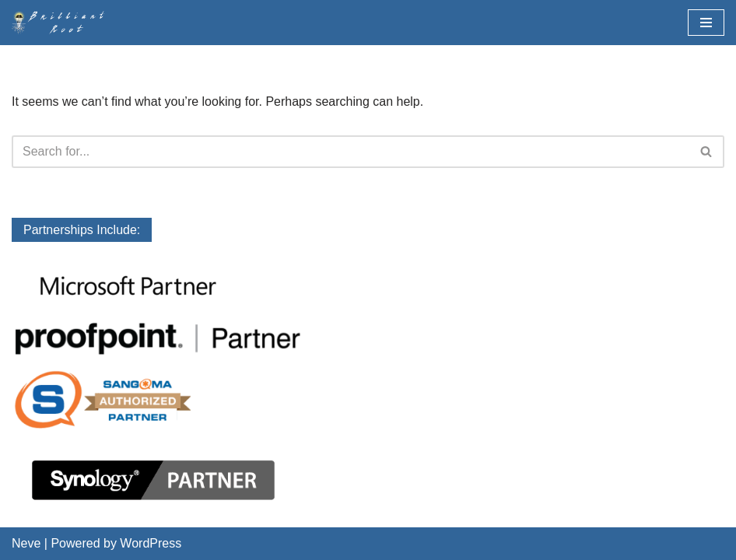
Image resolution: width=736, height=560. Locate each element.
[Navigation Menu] (706, 23)
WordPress (151, 543)
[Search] (350, 152)
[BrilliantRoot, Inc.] (62, 23)
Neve (26, 543)
